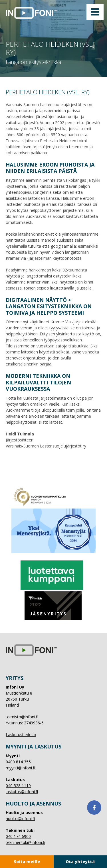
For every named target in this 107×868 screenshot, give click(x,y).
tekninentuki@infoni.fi (25, 842)
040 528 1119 (18, 786)
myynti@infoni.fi (20, 768)
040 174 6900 (18, 836)
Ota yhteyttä (80, 862)
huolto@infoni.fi (20, 819)
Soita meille (27, 862)
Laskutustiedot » (21, 735)
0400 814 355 (18, 762)
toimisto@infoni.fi (22, 717)
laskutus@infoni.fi (22, 792)
